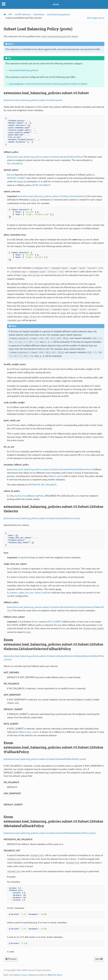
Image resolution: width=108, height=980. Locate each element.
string (20, 558)
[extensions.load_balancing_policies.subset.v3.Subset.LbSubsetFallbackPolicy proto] (45, 759)
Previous (11, 959)
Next (99, 959)
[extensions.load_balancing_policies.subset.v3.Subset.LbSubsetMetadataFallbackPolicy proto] (50, 833)
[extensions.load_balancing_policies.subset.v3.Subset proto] (33, 100)
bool (10, 240)
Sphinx (17, 975)
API (10, 15)
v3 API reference (23, 15)
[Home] (5, 14)
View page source (96, 18)
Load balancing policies (58, 15)
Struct (11, 175)
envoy (56, 4)
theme (32, 975)
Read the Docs (55, 975)
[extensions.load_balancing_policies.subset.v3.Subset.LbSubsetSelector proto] (42, 518)
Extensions (39, 15)
